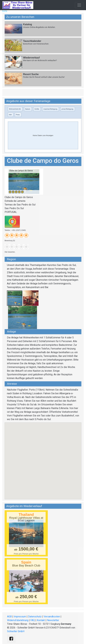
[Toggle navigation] (79, 5)
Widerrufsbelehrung (18, 620)
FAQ (33, 620)
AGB (9, 617)
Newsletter (53, 620)
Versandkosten (52, 617)
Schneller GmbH (16, 631)
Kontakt (41, 620)
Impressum (20, 617)
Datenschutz (35, 617)
